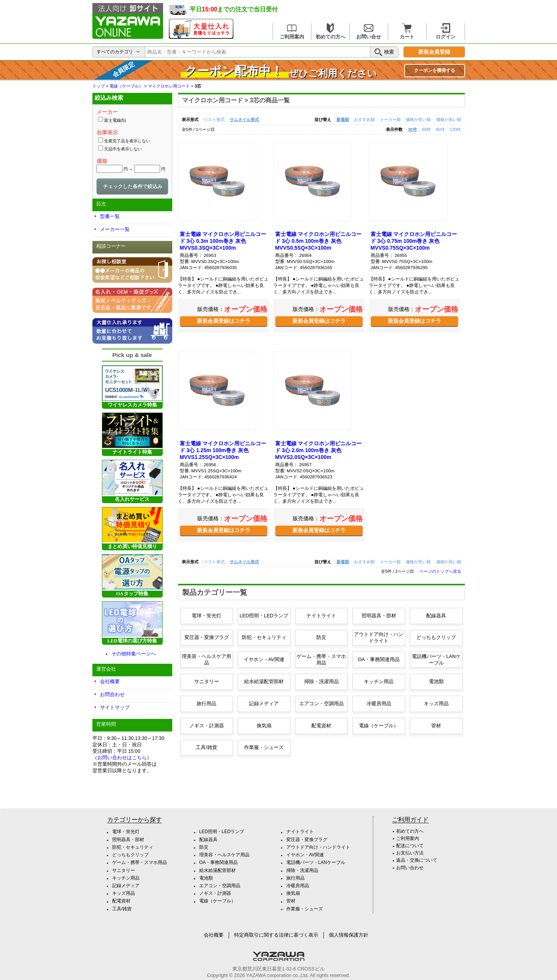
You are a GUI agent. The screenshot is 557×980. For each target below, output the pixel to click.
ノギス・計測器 (207, 726)
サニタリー (207, 681)
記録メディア (264, 704)
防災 (321, 637)
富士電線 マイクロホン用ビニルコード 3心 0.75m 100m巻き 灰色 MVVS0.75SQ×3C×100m (414, 241)
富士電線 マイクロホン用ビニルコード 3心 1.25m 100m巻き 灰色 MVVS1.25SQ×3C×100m (223, 450)
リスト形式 (214, 120)
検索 (384, 52)
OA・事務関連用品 (379, 659)
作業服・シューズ (264, 747)
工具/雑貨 (206, 747)
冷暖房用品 (379, 704)
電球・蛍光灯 (206, 616)
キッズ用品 (436, 704)
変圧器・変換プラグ (207, 637)
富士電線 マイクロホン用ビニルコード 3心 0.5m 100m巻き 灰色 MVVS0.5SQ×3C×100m (319, 241)
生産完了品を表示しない (127, 141)
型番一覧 (110, 216)
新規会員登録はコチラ (224, 321)
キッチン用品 (379, 681)
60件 (426, 129)
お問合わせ (112, 694)
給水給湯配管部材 (264, 681)
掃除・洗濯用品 (321, 681)
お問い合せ (369, 31)
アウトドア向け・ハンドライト (379, 637)
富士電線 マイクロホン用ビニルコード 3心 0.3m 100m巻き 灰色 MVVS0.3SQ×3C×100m (223, 241)
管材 (436, 726)
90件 (440, 129)
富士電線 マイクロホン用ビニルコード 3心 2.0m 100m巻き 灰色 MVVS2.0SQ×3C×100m (319, 450)
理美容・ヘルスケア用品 (206, 660)
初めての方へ (330, 31)
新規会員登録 (434, 52)
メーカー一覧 (115, 229)
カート (407, 31)
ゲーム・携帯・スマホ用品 (321, 660)
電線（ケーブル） (379, 726)
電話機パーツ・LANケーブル (436, 660)
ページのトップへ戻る (440, 571)
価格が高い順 (449, 120)
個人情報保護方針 (349, 935)
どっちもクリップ (436, 637)
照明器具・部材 (379, 616)
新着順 (343, 120)
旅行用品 (206, 704)
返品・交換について (417, 860)
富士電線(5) (115, 120)
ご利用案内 (292, 31)
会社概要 (110, 681)
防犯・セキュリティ (264, 637)
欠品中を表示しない (123, 149)
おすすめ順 (364, 120)
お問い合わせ (410, 868)
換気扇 (264, 726)
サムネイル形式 (244, 120)
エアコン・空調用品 (321, 704)
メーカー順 (390, 120)
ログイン (446, 31)
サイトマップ (115, 707)
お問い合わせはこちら (122, 758)
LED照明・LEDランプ (264, 616)
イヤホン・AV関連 (264, 659)
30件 (412, 129)
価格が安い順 (418, 120)
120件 (455, 129)
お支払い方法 (410, 853)
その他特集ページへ (134, 654)
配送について (410, 846)
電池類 (436, 681)
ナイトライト (321, 616)
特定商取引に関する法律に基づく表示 (276, 935)
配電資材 (321, 726)
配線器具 (436, 616)
